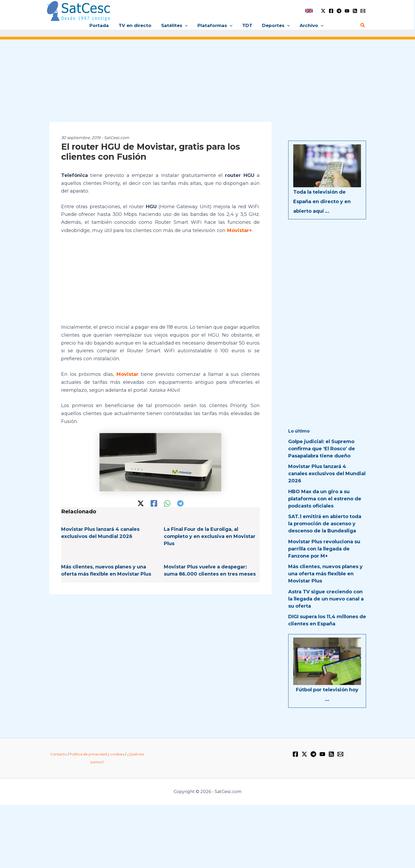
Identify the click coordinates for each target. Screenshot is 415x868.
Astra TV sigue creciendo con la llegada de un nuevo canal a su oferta (326, 599)
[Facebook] (331, 11)
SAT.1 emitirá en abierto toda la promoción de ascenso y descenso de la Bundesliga (325, 524)
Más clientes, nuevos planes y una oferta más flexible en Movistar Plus (325, 574)
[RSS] (355, 11)
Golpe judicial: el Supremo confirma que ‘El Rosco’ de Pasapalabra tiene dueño (322, 449)
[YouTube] (347, 11)
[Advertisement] (207, 84)
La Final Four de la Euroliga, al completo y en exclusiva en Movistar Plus (210, 536)
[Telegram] (339, 11)
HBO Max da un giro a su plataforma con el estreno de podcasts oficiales (325, 499)
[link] (309, 11)
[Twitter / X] (323, 11)
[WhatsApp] (167, 503)
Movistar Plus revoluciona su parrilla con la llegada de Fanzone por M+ (324, 549)
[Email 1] (363, 11)
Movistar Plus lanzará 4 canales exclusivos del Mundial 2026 (327, 474)
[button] (186, 25)
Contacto (59, 754)
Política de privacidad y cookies (97, 754)
